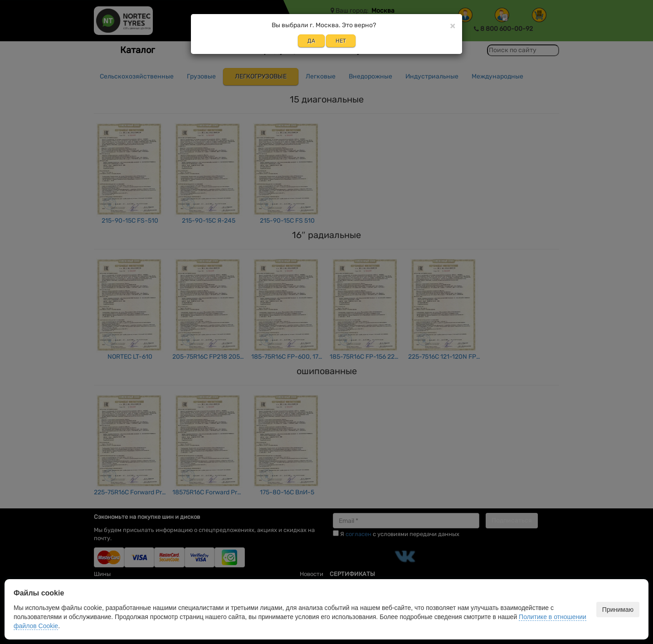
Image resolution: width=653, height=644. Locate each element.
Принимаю (618, 610)
